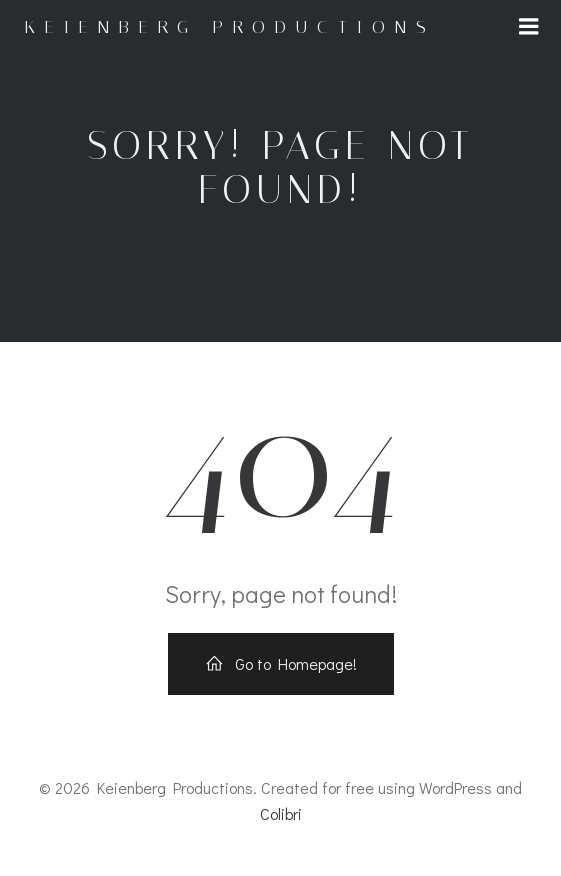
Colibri (281, 813)
